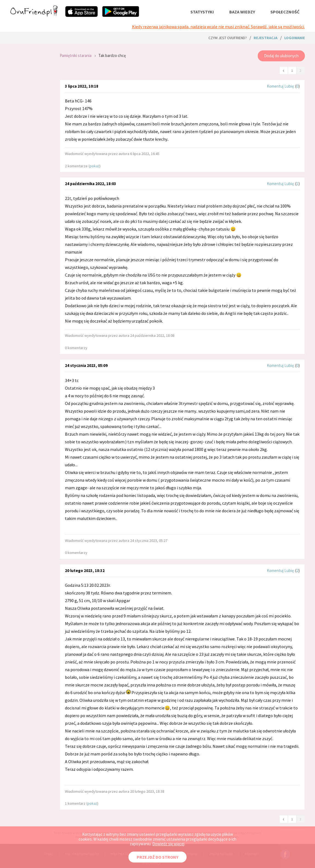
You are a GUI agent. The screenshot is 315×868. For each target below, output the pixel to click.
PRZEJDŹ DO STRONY (157, 857)
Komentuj (275, 86)
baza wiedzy (242, 12)
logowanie (295, 38)
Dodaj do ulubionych (281, 56)
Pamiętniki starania (76, 55)
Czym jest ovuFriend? (228, 38)
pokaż (94, 166)
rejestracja (266, 38)
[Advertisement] (31, 120)
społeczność (285, 12)
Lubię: (290, 86)
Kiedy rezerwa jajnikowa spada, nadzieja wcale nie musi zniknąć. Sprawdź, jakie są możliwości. (218, 27)
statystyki (202, 12)
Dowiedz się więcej (168, 844)
